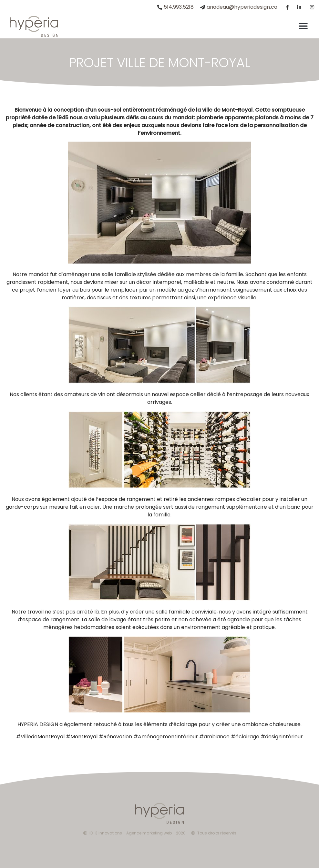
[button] (303, 26)
